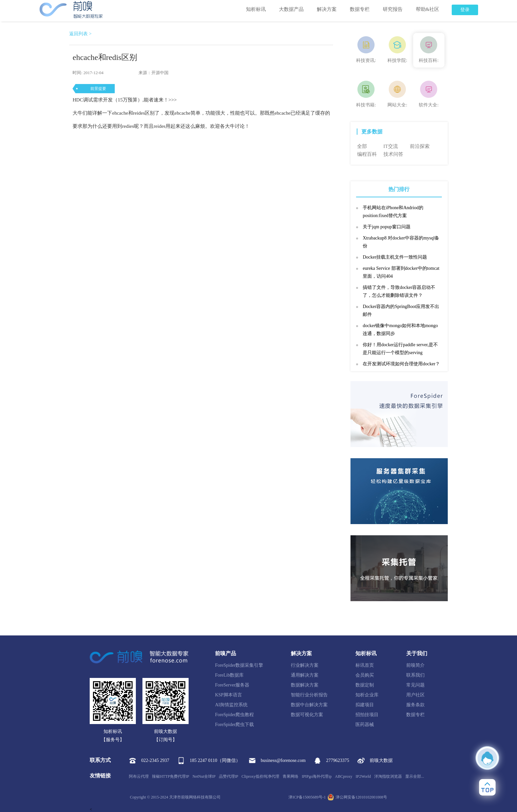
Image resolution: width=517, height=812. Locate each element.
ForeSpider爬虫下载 (234, 725)
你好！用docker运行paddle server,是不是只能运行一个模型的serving (400, 349)
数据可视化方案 (307, 715)
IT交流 (391, 146)
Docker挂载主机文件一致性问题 (395, 257)
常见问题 (415, 685)
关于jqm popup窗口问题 (386, 227)
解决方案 (327, 9)
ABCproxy (344, 776)
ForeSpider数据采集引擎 (239, 665)
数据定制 (365, 685)
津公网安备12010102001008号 (357, 797)
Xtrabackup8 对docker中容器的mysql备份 (401, 242)
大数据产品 (291, 9)
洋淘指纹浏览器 (388, 776)
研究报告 (393, 9)
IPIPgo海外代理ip (317, 776)
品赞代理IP (229, 776)
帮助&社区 (428, 9)
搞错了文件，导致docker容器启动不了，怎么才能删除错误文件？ (399, 291)
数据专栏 (360, 9)
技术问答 (393, 154)
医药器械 (365, 725)
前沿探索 (420, 146)
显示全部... (415, 776)
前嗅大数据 (375, 761)
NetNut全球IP (204, 776)
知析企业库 (367, 695)
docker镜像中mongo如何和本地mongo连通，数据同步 (400, 330)
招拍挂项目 (367, 715)
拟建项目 (365, 705)
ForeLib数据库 (229, 675)
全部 (362, 146)
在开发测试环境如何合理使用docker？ (401, 364)
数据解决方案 (305, 685)
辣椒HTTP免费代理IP (171, 776)
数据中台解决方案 (309, 705)
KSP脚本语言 (228, 695)
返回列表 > (80, 34)
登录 (465, 10)
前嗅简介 (415, 665)
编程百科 (367, 154)
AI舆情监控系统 (231, 705)
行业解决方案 (305, 665)
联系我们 (415, 675)
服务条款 (415, 705)
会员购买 (365, 675)
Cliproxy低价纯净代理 (260, 776)
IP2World (363, 776)
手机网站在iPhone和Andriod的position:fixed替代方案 (393, 212)
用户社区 (415, 695)
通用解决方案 (305, 675)
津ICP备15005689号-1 (307, 797)
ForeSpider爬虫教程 (234, 715)
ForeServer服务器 (232, 685)
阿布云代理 (139, 776)
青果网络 (290, 776)
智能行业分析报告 (309, 695)
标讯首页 (365, 665)
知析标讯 (256, 9)
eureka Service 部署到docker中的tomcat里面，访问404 (401, 272)
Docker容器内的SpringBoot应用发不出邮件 (401, 310)
